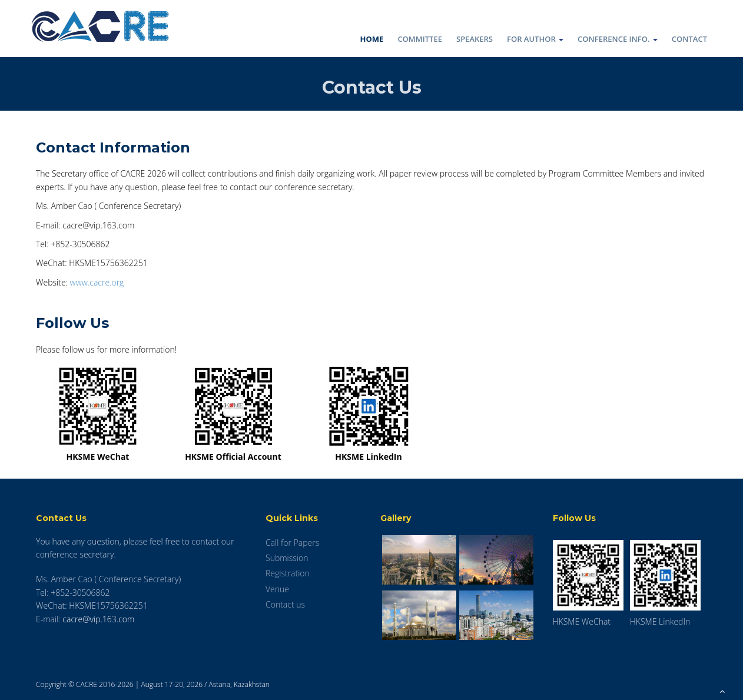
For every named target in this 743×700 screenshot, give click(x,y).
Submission (287, 558)
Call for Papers (292, 543)
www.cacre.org (97, 282)
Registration (288, 573)
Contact (689, 39)
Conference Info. (618, 39)
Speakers (475, 39)
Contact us (285, 604)
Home (372, 39)
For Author (535, 39)
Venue (277, 589)
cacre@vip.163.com (98, 619)
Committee (420, 39)
